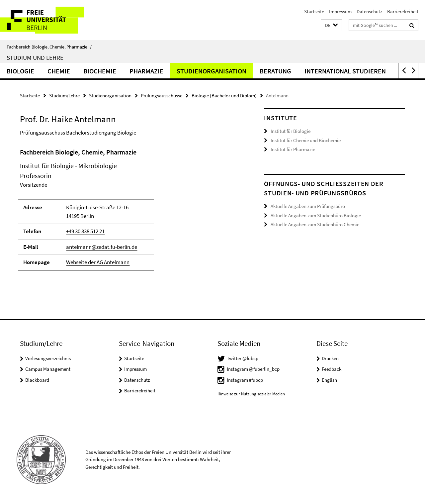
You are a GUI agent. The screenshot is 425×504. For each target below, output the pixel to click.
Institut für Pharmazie (293, 149)
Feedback (332, 369)
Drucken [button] (330, 358)
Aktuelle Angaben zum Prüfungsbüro (308, 206)
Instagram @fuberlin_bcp (253, 369)
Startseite (314, 11)
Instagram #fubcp (245, 380)
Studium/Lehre (64, 96)
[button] (331, 25)
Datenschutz (369, 11)
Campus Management (48, 369)
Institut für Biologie (291, 131)
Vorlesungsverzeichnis (48, 358)
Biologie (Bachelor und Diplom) (224, 96)
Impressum (340, 11)
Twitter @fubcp (243, 358)
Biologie (20, 71)
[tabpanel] (130, 212)
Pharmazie (146, 71)
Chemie (59, 71)
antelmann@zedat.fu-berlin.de (102, 247)
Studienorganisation (212, 71)
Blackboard (37, 380)
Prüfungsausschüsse (162, 96)
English (329, 380)
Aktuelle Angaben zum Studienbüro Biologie (316, 215)
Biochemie (100, 71)
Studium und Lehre (35, 57)
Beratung (275, 71)
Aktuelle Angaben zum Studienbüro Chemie (315, 224)
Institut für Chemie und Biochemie (306, 140)
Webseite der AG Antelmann (98, 262)
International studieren (345, 71)
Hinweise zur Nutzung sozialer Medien (251, 394)
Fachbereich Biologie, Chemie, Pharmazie (49, 47)
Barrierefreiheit (403, 11)
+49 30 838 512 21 (85, 231)
